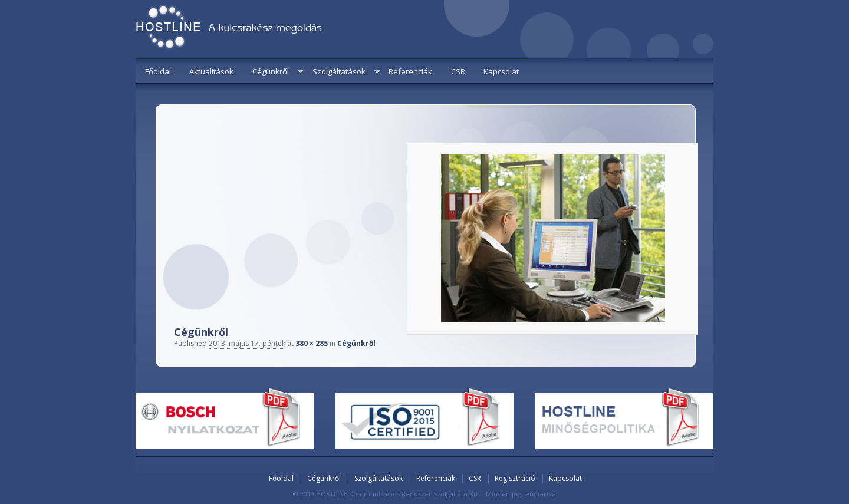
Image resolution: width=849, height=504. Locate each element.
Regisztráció (515, 478)
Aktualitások (211, 71)
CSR (458, 71)
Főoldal (158, 71)
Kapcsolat (501, 71)
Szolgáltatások (339, 71)
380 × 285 (312, 343)
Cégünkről (271, 71)
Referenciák (410, 71)
